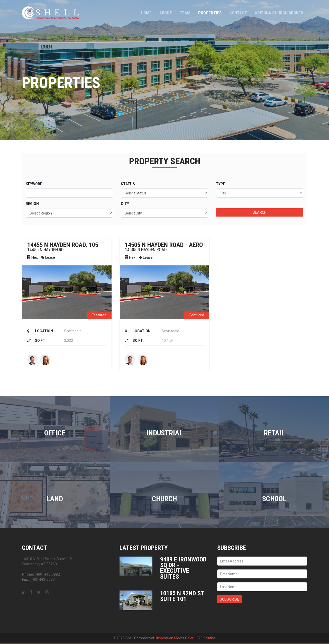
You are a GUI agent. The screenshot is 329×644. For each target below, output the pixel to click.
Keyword (34, 184)
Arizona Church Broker (279, 13)
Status (128, 184)
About (166, 13)
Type (221, 184)
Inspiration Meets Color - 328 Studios (186, 638)
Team (185, 13)
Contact (238, 13)
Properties (210, 13)
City (125, 204)
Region (32, 204)
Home (146, 13)
